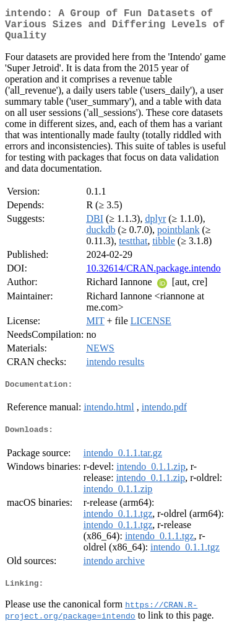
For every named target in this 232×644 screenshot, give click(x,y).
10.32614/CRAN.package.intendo (153, 276)
